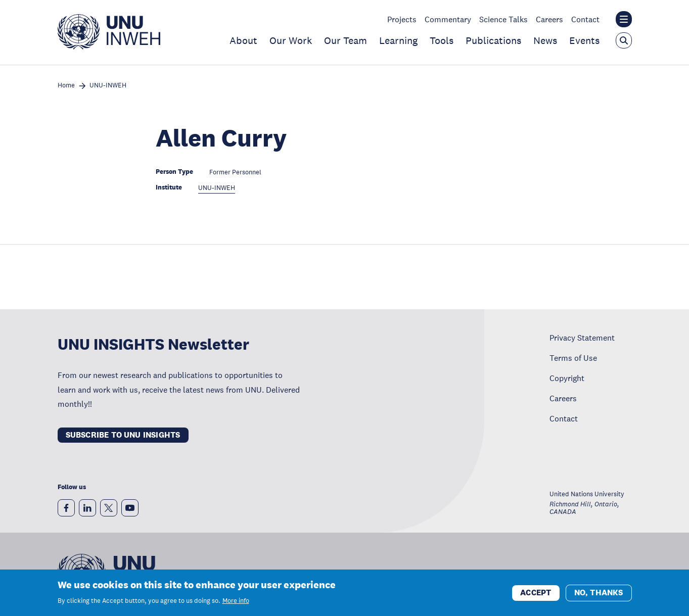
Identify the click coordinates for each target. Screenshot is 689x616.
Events (584, 40)
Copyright (567, 378)
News (545, 40)
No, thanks (599, 594)
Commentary (448, 19)
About (243, 40)
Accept (536, 594)
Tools (442, 40)
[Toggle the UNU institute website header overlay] (624, 19)
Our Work (291, 40)
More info (236, 602)
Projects (402, 19)
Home (66, 86)
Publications (493, 40)
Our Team (346, 40)
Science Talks (503, 19)
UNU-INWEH (108, 86)
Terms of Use (573, 358)
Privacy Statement (582, 338)
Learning (398, 40)
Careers (549, 19)
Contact (585, 19)
